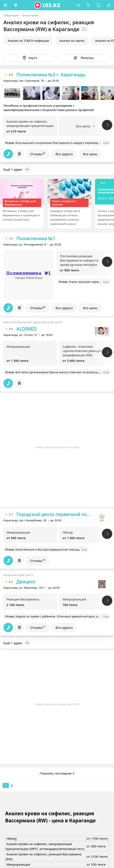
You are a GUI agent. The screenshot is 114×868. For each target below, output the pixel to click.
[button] (5, 5)
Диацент (26, 582)
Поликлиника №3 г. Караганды (51, 75)
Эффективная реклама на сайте (58, 447)
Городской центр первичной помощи (54, 514)
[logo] (47, 5)
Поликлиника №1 (36, 238)
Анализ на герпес (72, 41)
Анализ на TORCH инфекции (28, 41)
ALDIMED (27, 329)
